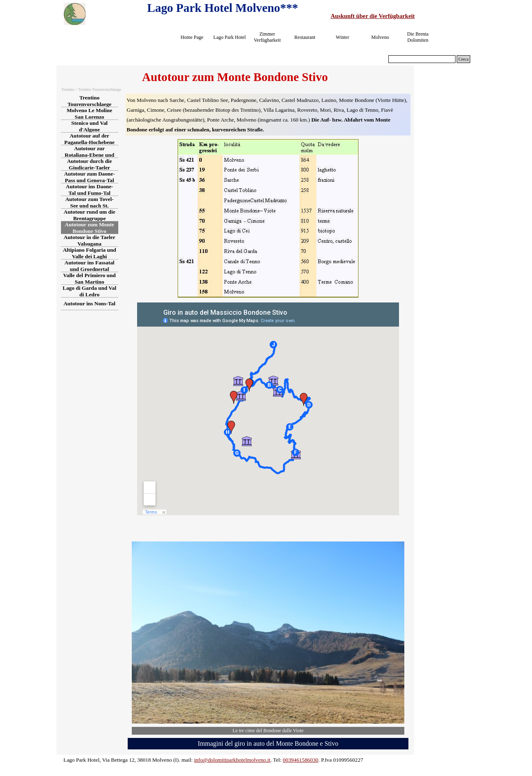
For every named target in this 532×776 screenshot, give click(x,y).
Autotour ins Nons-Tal (89, 303)
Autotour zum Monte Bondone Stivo (89, 228)
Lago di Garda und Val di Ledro (89, 291)
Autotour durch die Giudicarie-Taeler (90, 164)
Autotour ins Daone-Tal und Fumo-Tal (90, 190)
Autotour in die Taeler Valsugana (90, 240)
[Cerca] (422, 59)
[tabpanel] (402, 16)
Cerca (463, 59)
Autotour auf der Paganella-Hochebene (89, 139)
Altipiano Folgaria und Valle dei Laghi (89, 253)
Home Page (192, 37)
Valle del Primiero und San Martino (89, 279)
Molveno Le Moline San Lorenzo (89, 114)
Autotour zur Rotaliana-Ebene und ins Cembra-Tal (89, 155)
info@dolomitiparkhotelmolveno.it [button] (232, 760)
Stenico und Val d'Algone (89, 126)
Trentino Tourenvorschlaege (89, 101)
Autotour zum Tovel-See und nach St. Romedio (89, 206)
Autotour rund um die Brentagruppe (90, 215)
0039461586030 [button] (301, 760)
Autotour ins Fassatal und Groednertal (90, 266)
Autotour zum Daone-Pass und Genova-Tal (89, 177)
